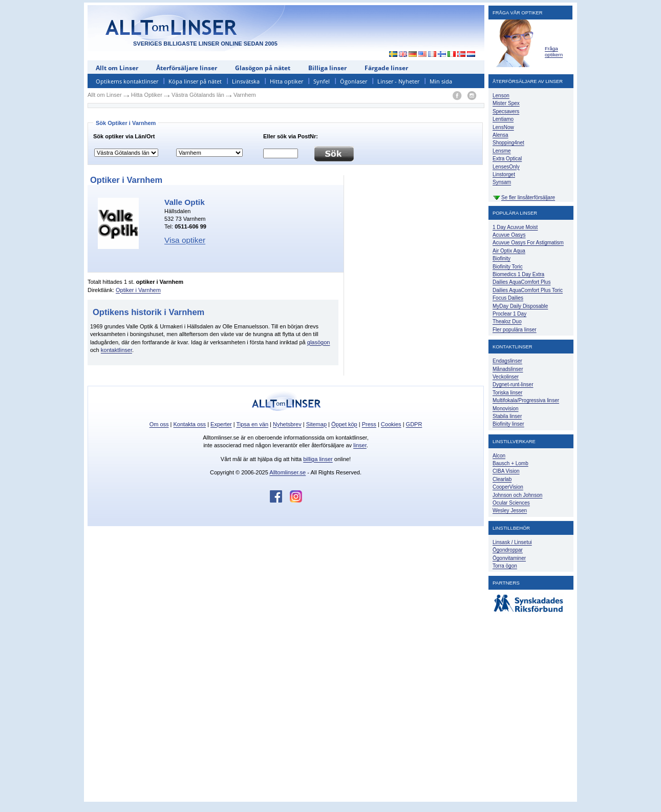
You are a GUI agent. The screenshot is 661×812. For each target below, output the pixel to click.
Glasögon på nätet (263, 68)
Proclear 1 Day (509, 314)
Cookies (391, 424)
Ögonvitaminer (509, 558)
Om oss (159, 424)
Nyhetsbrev (287, 424)
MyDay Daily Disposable (520, 306)
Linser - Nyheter (398, 81)
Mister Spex (506, 103)
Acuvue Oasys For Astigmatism (528, 243)
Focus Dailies (508, 298)
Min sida (441, 81)
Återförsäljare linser (187, 68)
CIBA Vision (506, 471)
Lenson (501, 96)
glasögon (319, 342)
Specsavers (506, 111)
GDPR (414, 424)
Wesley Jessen (510, 511)
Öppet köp (344, 424)
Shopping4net (508, 143)
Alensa (500, 135)
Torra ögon (505, 566)
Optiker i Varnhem (138, 290)
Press (369, 424)
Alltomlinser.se (287, 472)
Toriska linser (507, 393)
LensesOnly (506, 167)
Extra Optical (507, 159)
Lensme (502, 151)
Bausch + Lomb (510, 463)
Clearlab (502, 479)
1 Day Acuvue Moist (515, 227)
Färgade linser (386, 68)
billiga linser (318, 459)
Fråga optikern (554, 51)
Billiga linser (327, 68)
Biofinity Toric (508, 267)
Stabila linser (507, 416)
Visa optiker (185, 240)
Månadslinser (508, 369)
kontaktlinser (116, 350)
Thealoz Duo (507, 321)
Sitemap (316, 424)
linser (360, 445)
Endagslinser (507, 361)
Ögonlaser (354, 81)
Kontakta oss (190, 424)
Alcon (499, 456)
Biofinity (502, 258)
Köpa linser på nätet (195, 81)
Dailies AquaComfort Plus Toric (528, 290)
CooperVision (508, 487)
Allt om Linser (117, 68)
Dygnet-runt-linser (513, 384)
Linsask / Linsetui (512, 542)
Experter (221, 424)
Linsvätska (246, 81)
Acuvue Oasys (509, 235)
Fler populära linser (515, 330)
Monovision (506, 409)
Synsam (502, 182)
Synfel (322, 81)
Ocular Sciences (511, 503)
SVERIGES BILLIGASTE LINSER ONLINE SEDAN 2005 (205, 44)
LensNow (503, 127)
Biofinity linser (508, 424)
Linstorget (504, 174)
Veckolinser (506, 377)
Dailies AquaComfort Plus (521, 282)
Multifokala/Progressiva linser (526, 400)
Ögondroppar (508, 550)
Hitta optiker (286, 81)
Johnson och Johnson (517, 495)
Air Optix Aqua (509, 251)
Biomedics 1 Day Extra (518, 274)
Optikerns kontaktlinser (127, 81)
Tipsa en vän (252, 424)
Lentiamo (503, 119)
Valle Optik (185, 202)
